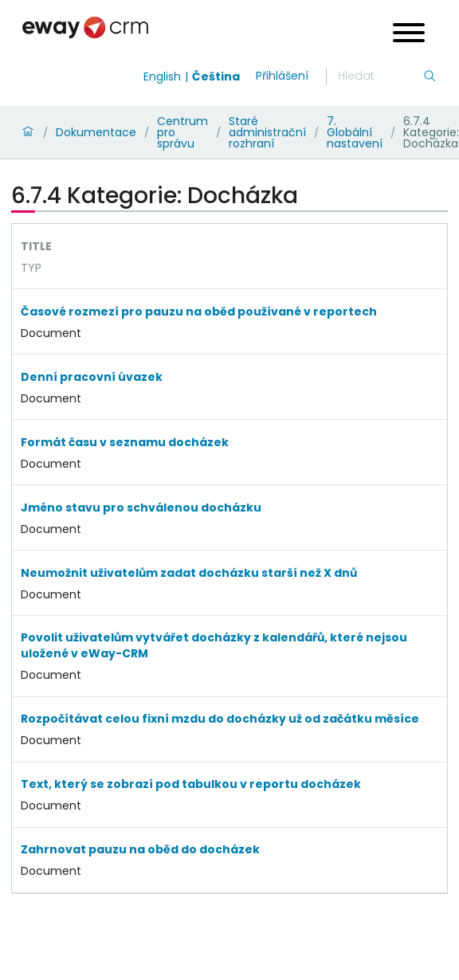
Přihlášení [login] (282, 76)
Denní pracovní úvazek (92, 377)
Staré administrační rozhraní (267, 132)
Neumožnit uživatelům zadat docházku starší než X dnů (189, 573)
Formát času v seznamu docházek (125, 442)
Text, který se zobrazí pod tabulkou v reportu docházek (191, 784)
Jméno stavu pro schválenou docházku (141, 508)
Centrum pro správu (182, 132)
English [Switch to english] (162, 76)
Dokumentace (96, 132)
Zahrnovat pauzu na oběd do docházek (140, 849)
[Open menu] (409, 35)
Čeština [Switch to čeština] (216, 76)
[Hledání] (380, 76)
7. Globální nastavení (355, 132)
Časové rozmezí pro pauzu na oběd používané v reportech (199, 312)
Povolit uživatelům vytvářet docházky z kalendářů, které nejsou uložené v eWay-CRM (214, 645)
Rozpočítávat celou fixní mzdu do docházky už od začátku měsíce (220, 719)
